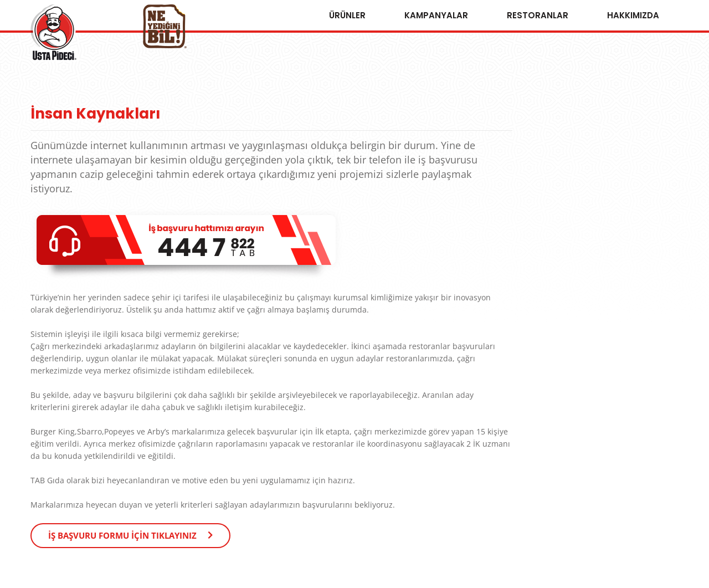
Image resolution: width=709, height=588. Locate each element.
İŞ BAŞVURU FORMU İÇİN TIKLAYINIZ (122, 535)
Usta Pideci (54, 33)
